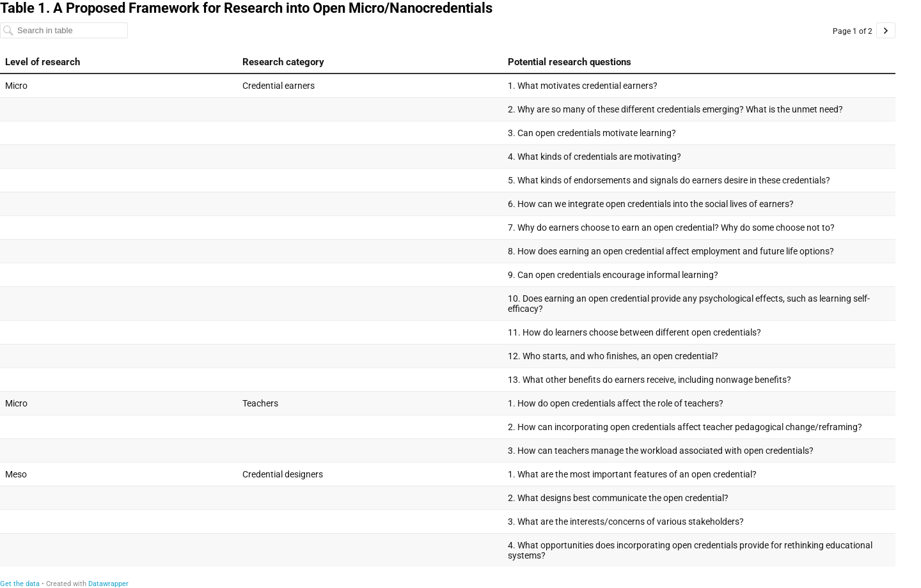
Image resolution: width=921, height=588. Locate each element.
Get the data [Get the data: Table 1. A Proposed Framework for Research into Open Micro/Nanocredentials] (20, 584)
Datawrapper (108, 584)
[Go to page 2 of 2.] (886, 30)
